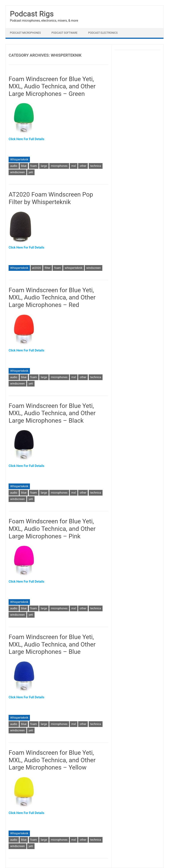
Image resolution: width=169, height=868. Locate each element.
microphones (59, 166)
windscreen (17, 172)
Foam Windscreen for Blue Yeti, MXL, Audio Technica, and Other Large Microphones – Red (52, 297)
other (83, 166)
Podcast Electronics (103, 33)
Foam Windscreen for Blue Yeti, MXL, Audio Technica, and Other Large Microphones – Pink (52, 529)
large (44, 166)
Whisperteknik (19, 159)
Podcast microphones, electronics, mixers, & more (44, 20)
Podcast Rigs (32, 14)
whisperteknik (73, 268)
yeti (31, 172)
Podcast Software (64, 33)
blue (24, 166)
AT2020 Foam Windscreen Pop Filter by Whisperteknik (51, 198)
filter (48, 268)
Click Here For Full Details (26, 139)
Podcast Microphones (25, 33)
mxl (74, 166)
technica (96, 166)
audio (14, 166)
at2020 (37, 268)
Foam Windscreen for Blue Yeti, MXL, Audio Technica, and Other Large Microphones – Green (52, 86)
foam (34, 166)
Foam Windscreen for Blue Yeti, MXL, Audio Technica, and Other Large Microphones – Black (52, 413)
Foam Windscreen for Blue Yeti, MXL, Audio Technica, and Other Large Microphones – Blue (52, 644)
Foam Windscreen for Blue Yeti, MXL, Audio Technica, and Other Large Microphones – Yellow (52, 760)
